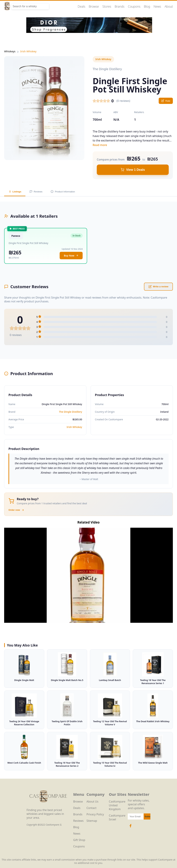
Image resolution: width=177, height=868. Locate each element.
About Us (92, 801)
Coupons (134, 6)
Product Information (63, 192)
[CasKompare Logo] (48, 806)
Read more (100, 145)
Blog (147, 6)
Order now (16, 510)
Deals (81, 6)
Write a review (158, 287)
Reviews (36, 192)
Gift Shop (79, 840)
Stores (107, 6)
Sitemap (92, 821)
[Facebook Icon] (131, 827)
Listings (15, 192)
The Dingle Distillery (71, 412)
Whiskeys (10, 51)
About (169, 6)
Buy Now (71, 256)
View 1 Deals (133, 170)
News (157, 6)
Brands (120, 6)
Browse (94, 6)
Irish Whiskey (28, 51)
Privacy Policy (95, 814)
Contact (91, 808)
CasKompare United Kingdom (117, 805)
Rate (166, 101)
